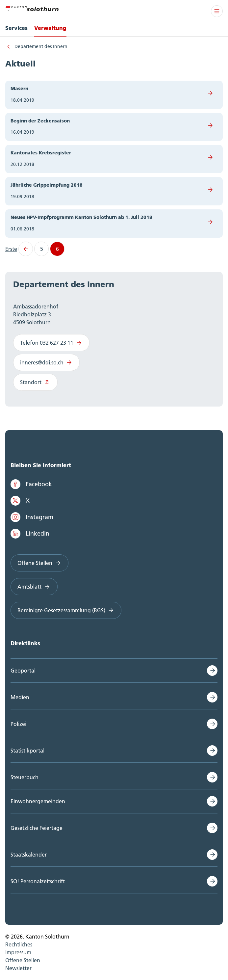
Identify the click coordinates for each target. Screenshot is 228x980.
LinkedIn (30, 534)
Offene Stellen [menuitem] (23, 960)
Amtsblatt (34, 587)
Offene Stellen (39, 563)
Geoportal (23, 671)
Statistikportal (27, 751)
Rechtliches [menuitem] (19, 944)
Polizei (18, 724)
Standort (35, 382)
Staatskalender (29, 855)
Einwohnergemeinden (38, 801)
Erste (11, 249)
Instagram (32, 517)
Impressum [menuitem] (18, 952)
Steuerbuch (25, 777)
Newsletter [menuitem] (18, 968)
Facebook (31, 484)
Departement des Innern (41, 46)
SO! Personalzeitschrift (38, 881)
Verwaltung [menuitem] (50, 28)
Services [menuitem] (16, 28)
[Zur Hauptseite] (32, 8)
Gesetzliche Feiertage (37, 828)
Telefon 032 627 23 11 (51, 343)
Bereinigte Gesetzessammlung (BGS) (66, 610)
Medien (20, 697)
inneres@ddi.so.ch (46, 362)
